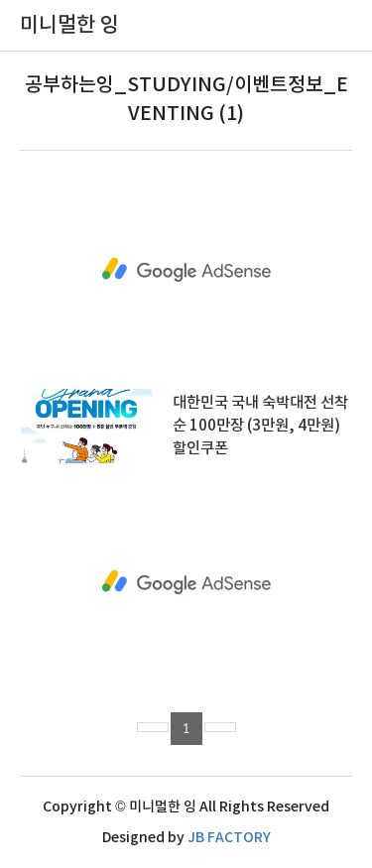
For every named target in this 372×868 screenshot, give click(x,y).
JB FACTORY (229, 838)
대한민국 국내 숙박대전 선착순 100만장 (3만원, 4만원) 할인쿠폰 (260, 426)
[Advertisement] (186, 270)
